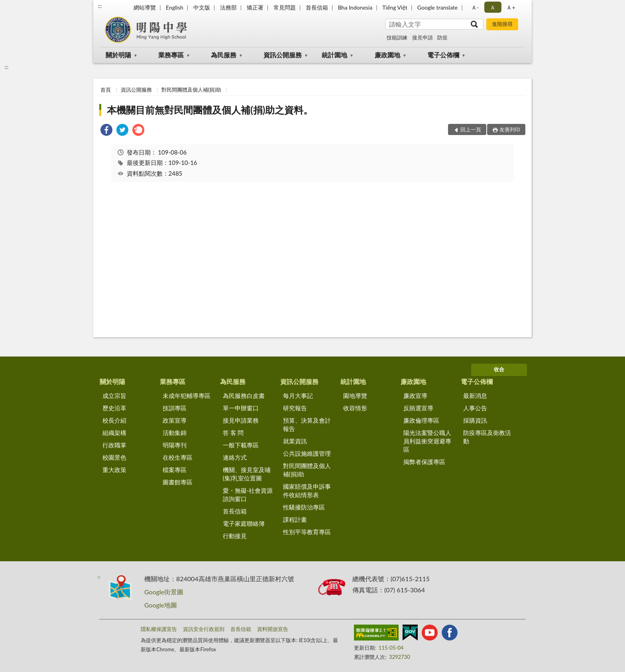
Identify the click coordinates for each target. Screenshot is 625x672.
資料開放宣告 (273, 629)
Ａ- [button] (475, 7)
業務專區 (171, 55)
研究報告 (295, 408)
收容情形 (355, 408)
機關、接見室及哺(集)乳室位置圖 (247, 474)
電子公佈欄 (443, 55)
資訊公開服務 (283, 55)
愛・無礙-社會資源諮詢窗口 (248, 495)
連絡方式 (235, 457)
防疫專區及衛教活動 (487, 437)
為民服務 (224, 55)
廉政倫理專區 (421, 420)
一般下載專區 (241, 445)
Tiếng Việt (395, 7)
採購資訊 (475, 420)
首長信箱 (317, 7)
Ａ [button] (493, 7)
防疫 (442, 37)
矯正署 (255, 7)
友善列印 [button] (510, 129)
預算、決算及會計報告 (307, 424)
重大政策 (114, 470)
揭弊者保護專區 (424, 462)
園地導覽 (355, 396)
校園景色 (114, 457)
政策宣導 (175, 420)
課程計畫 (295, 519)
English (175, 7)
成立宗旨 (114, 396)
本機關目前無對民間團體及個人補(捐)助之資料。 (210, 110)
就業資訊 (295, 441)
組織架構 (114, 433)
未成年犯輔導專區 (187, 396)
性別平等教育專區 (307, 532)
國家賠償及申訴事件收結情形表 (307, 491)
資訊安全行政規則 (204, 629)
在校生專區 (178, 457)
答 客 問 (233, 433)
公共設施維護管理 (307, 453)
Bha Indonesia (355, 7)
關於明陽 (118, 55)
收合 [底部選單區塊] (499, 369)
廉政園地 (387, 55)
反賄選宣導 (418, 408)
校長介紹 (114, 420)
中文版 (202, 7)
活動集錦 (175, 433)
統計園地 (334, 55)
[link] (106, 131)
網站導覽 (145, 7)
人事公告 (475, 408)
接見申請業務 (241, 420)
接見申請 (423, 37)
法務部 (228, 7)
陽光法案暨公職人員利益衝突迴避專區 (427, 441)
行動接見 (235, 536)
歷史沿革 (114, 408)
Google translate (437, 7)
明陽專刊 (175, 445)
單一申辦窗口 (241, 408)
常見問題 (285, 7)
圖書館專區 (178, 482)
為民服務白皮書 (244, 396)
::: (100, 6)
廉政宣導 (415, 396)
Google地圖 (161, 605)
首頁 (106, 90)
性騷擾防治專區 (304, 507)
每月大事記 (298, 396)
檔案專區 (175, 470)
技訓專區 (175, 408)
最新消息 (475, 396)
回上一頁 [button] (471, 129)
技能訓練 (397, 37)
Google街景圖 (164, 592)
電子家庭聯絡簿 (244, 523)
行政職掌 (114, 445)
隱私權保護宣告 (159, 629)
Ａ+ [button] (511, 7)
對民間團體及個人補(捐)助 (191, 90)
